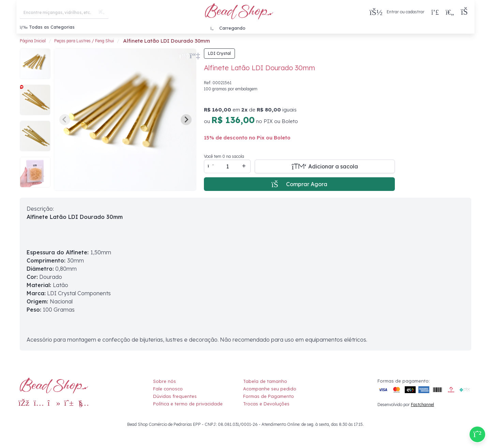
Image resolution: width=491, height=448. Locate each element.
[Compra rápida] (435, 12)
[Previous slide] (65, 120)
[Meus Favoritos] (450, 12)
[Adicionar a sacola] (325, 166)
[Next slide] (186, 120)
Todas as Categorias (47, 27)
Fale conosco (168, 389)
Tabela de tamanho (265, 381)
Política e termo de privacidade (188, 404)
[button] (466, 12)
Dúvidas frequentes (175, 396)
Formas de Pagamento (269, 396)
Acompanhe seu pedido (270, 389)
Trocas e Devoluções (266, 404)
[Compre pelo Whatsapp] (477, 434)
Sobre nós (165, 381)
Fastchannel (422, 405)
